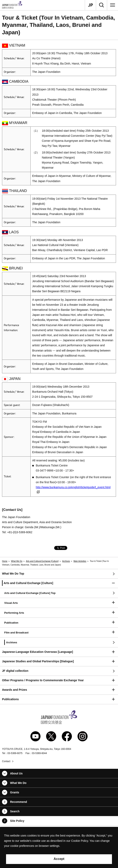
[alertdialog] (59, 848)
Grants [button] (15, 792)
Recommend (19, 802)
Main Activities (80, 561)
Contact (6, 761)
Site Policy (17, 821)
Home (5, 561)
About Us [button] (16, 773)
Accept (59, 859)
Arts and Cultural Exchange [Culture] (42, 561)
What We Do (17, 561)
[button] (59, 583)
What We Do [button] (18, 783)
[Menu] (113, 5)
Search (15, 811)
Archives (66, 561)
